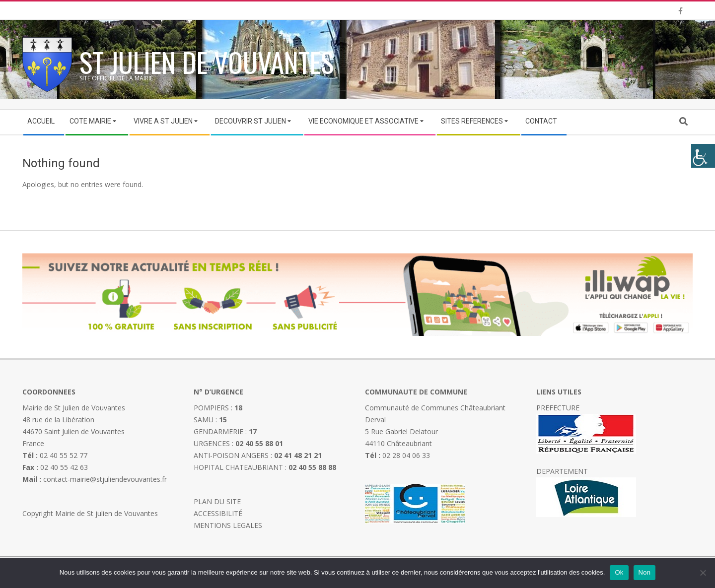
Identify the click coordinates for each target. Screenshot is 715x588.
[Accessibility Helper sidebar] (703, 156)
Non (645, 572)
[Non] (703, 573)
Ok (619, 572)
